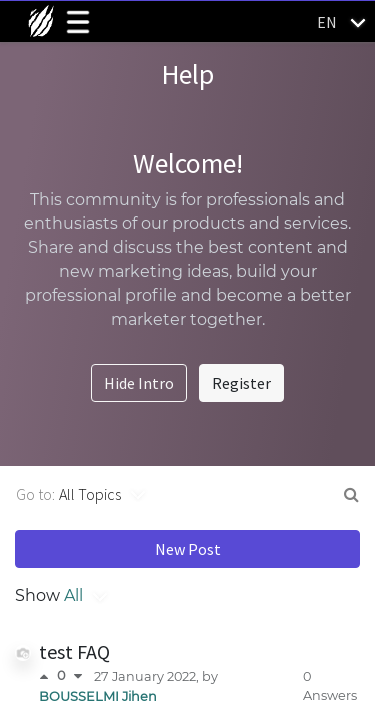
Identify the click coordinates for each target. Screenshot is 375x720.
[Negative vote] (78, 676)
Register (241, 383)
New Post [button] (188, 549)
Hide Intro (139, 383)
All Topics (90, 494)
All (73, 595)
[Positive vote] (48, 676)
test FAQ (74, 651)
